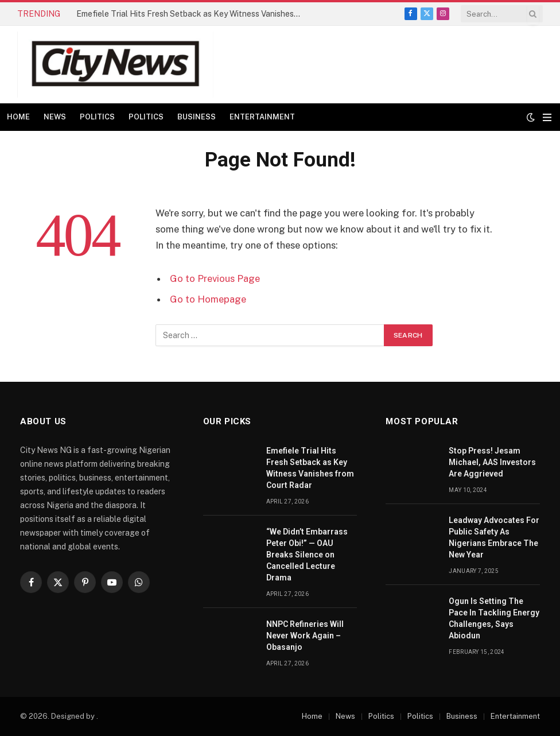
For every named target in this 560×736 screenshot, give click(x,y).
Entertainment (262, 117)
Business (197, 117)
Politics (97, 117)
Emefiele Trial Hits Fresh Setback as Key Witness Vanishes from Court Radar (191, 14)
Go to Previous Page (215, 278)
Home (18, 117)
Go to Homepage (208, 299)
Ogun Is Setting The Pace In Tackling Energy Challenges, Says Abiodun (494, 618)
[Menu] (547, 117)
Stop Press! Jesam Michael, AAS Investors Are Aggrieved (492, 462)
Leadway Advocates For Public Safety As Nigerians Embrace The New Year (494, 537)
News (55, 117)
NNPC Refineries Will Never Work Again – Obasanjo (305, 636)
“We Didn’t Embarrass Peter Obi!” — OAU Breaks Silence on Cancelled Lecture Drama (307, 555)
